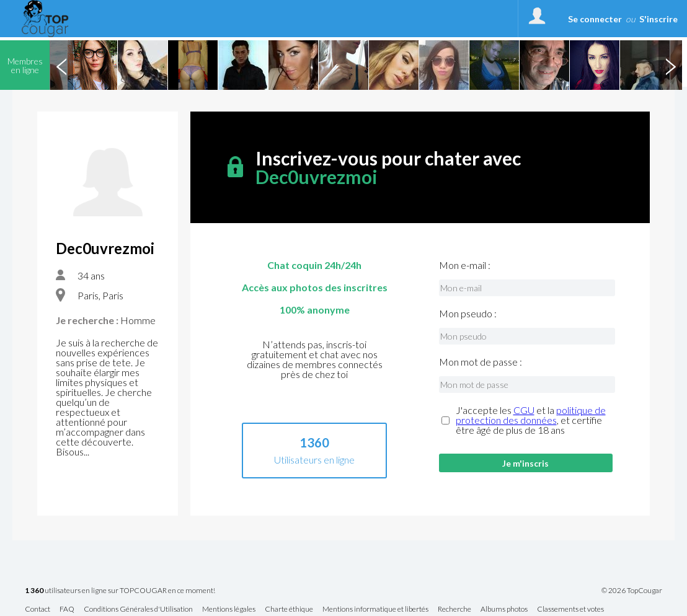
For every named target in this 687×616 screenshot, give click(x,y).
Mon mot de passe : (481, 362)
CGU (524, 410)
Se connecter (595, 19)
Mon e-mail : (465, 265)
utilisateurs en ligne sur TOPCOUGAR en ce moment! (120, 591)
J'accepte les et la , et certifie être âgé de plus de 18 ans (531, 420)
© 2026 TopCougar (632, 591)
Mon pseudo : (468, 314)
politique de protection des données (531, 415)
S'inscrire (658, 19)
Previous (61, 65)
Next (670, 65)
